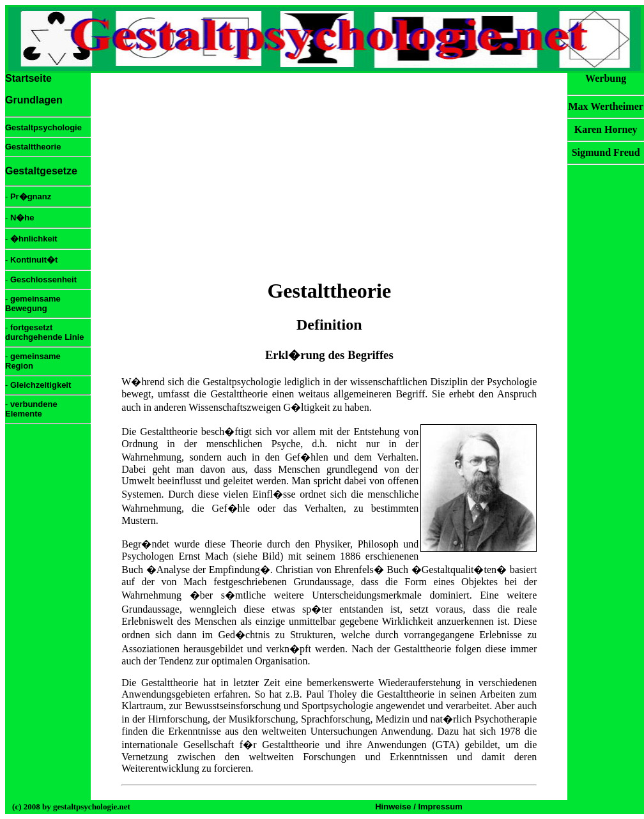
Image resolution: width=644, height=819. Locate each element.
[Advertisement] (329, 176)
